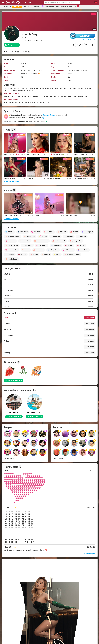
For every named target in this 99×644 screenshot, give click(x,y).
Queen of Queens (49, 115)
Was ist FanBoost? (89, 40)
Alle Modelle (6, 7)
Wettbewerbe (49, 7)
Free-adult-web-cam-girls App (67, 7)
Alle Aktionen (38, 7)
